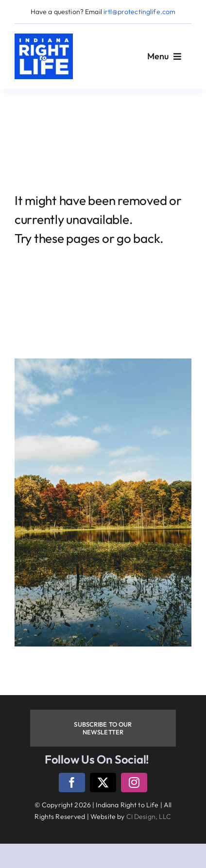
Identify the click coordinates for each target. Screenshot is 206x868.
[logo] (44, 38)
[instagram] (134, 783)
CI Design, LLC (149, 817)
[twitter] (103, 783)
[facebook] (72, 783)
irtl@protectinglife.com (139, 12)
